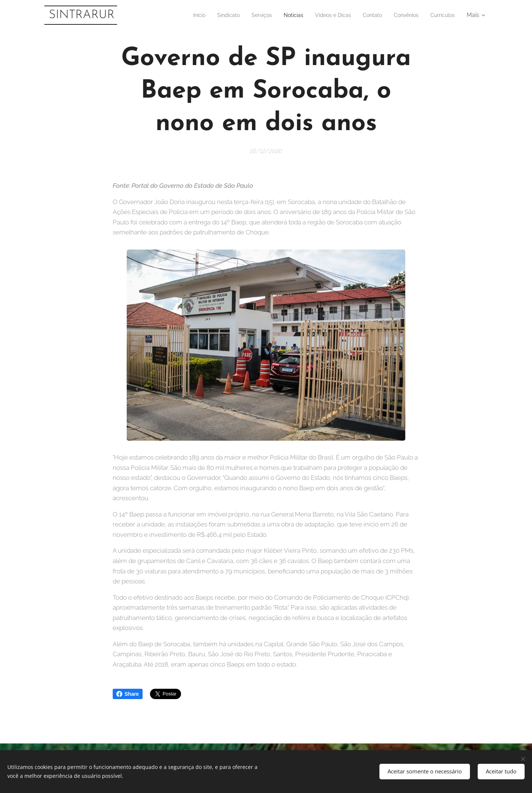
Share (128, 694)
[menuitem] (178, 15)
